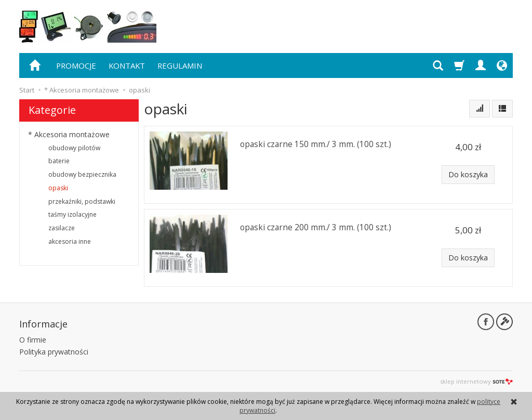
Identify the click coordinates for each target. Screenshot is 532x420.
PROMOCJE (76, 65)
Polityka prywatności (54, 352)
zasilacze (62, 228)
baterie (59, 161)
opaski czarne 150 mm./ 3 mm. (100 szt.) (316, 144)
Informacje (43, 324)
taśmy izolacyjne (72, 214)
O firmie (33, 340)
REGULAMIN (180, 65)
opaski (58, 188)
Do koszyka (468, 174)
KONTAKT (127, 65)
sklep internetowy (476, 381)
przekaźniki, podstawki (82, 201)
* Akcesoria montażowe (69, 134)
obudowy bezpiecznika (82, 174)
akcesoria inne (70, 241)
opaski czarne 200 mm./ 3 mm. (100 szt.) (316, 227)
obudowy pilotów (74, 148)
